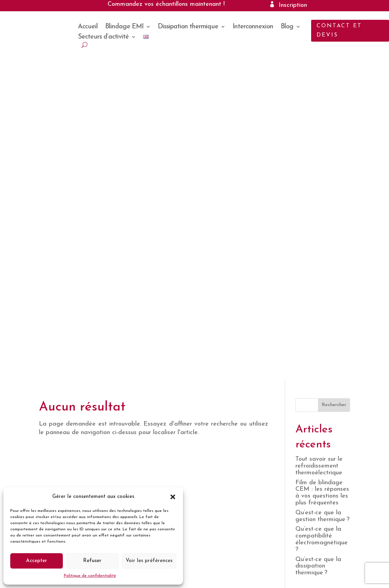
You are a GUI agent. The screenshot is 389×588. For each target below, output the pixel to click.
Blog (287, 27)
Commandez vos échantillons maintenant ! (166, 4)
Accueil (88, 27)
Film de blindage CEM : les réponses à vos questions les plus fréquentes (322, 162)
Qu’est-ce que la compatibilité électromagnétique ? (322, 209)
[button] (173, 497)
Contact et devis (339, 31)
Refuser (92, 561)
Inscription (293, 5)
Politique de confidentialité (90, 576)
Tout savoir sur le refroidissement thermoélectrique (319, 136)
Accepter (37, 561)
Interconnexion (253, 27)
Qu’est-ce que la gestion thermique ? (322, 185)
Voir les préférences (149, 561)
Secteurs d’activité (103, 37)
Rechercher (334, 75)
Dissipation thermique (188, 27)
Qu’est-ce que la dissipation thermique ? (318, 236)
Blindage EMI (124, 27)
